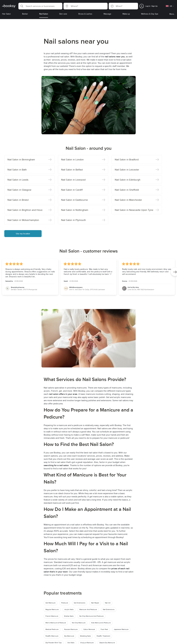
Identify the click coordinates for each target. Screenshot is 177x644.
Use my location (23, 234)
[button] (40, 6)
